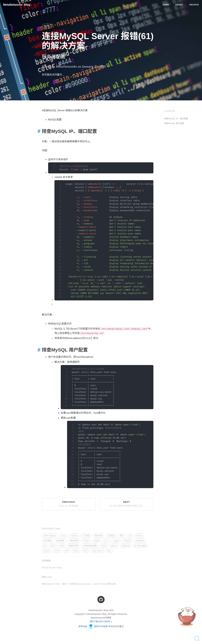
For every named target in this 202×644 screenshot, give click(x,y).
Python (139, 536)
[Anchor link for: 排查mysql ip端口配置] (38, 131)
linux (109, 551)
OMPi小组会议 (50, 536)
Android (74, 536)
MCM (104, 546)
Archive (194, 5)
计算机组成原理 (90, 546)
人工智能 (86, 536)
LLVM (57, 551)
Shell (53, 546)
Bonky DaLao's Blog (52, 568)
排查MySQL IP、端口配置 (176, 119)
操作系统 (99, 536)
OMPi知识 (140, 541)
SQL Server (97, 551)
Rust (85, 551)
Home (166, 5)
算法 (122, 536)
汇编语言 (111, 536)
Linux (63, 536)
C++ (106, 541)
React (76, 551)
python (114, 546)
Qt (45, 546)
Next (127, 504)
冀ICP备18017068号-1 (101, 621)
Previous (69, 504)
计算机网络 (74, 541)
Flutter (86, 541)
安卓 (62, 546)
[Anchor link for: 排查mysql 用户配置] (38, 350)
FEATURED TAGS (51, 529)
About (179, 5)
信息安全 (126, 546)
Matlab (97, 541)
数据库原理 (74, 546)
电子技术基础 (140, 546)
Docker (47, 551)
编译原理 (60, 541)
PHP (67, 551)
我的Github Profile (51, 584)
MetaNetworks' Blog (17, 5)
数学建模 (48, 541)
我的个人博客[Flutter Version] (76, 584)
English (116, 541)
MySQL (47, 26)
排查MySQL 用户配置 (174, 123)
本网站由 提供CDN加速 (93, 626)
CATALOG (170, 111)
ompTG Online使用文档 (104, 584)
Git (130, 536)
